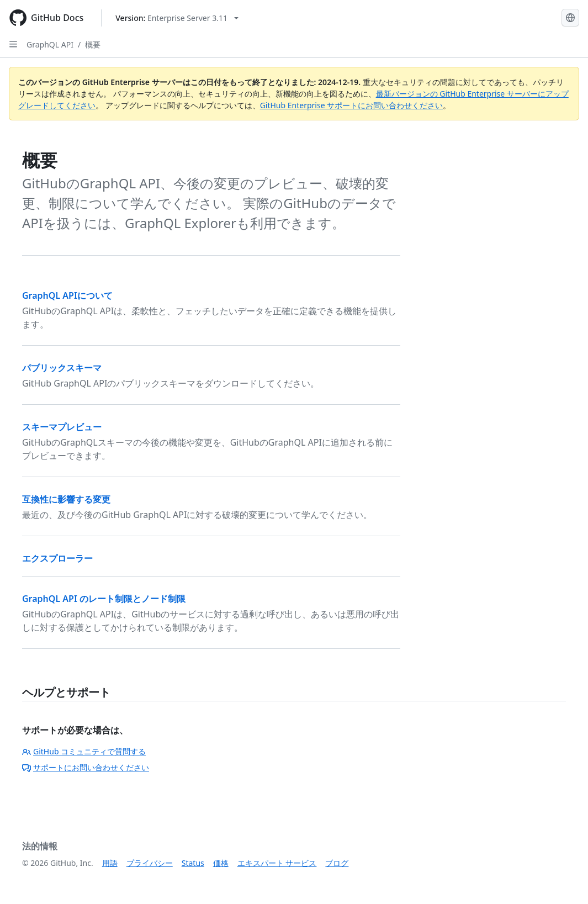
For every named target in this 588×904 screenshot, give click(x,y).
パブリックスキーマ (62, 368)
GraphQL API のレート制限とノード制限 (104, 599)
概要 (93, 44)
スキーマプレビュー (62, 427)
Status (193, 863)
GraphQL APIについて (67, 295)
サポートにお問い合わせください (86, 767)
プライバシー (150, 863)
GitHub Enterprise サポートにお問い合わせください (352, 105)
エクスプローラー (57, 558)
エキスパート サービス (277, 863)
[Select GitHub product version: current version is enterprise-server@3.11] (177, 18)
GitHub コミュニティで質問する (84, 751)
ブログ (337, 863)
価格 (221, 863)
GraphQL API (50, 44)
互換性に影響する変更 (66, 499)
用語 (110, 863)
